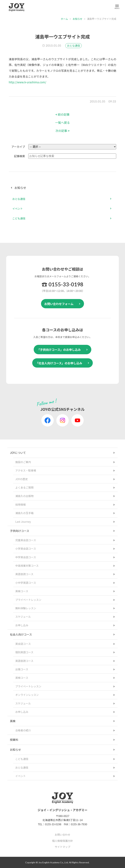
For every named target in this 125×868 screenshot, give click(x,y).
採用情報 (21, 504)
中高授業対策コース (27, 566)
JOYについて (18, 453)
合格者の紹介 (23, 730)
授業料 (14, 740)
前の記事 (63, 114)
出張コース (22, 669)
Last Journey (23, 522)
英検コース (22, 591)
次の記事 (63, 131)
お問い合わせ (62, 835)
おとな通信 (74, 45)
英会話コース (23, 644)
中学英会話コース (26, 557)
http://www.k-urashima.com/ (28, 82)
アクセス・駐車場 (26, 470)
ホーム (64, 19)
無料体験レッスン (26, 608)
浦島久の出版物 (24, 496)
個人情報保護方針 (62, 841)
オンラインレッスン (27, 695)
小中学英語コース (26, 583)
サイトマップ (62, 847)
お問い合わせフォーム (59, 304)
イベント (18, 209)
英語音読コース (24, 574)
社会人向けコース (21, 634)
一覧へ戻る (62, 123)
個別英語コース (24, 652)
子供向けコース (20, 531)
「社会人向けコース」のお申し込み (59, 363)
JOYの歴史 (22, 479)
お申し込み (22, 625)
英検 (13, 721)
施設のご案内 (23, 462)
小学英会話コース (26, 549)
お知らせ (77, 19)
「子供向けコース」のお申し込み (59, 350)
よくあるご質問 (24, 487)
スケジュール (23, 617)
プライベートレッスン (28, 600)
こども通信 (19, 218)
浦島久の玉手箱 (24, 513)
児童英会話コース (26, 540)
